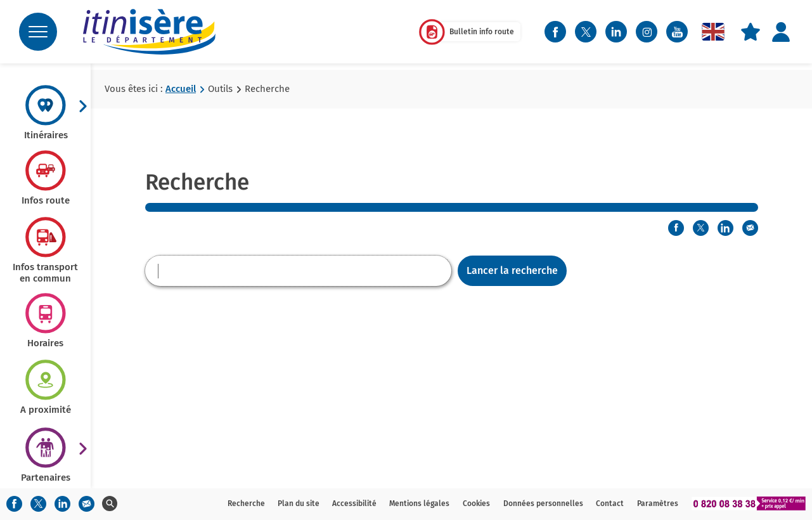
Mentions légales (419, 504)
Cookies (476, 504)
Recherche (246, 504)
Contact (610, 504)
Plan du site (299, 504)
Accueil (181, 89)
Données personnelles (543, 504)
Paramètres (658, 504)
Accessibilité (354, 504)
